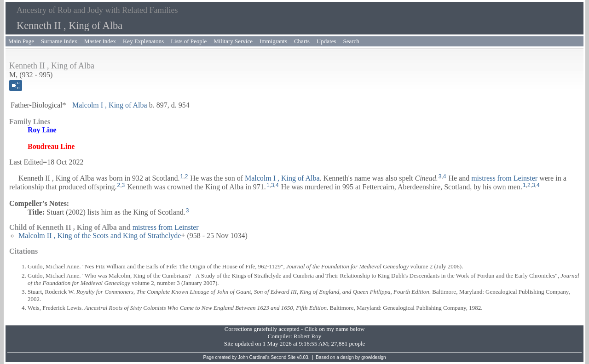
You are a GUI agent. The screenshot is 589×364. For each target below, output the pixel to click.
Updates (326, 41)
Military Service (233, 41)
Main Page (21, 41)
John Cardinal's (254, 357)
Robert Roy (307, 336)
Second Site (283, 357)
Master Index (100, 41)
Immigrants (273, 41)
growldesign (373, 357)
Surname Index (59, 41)
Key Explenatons (143, 41)
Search (351, 41)
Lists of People (189, 41)
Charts (302, 41)
